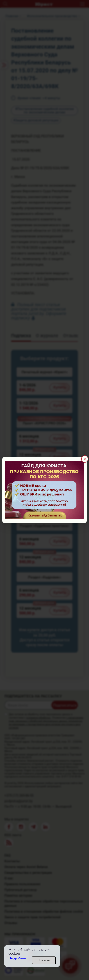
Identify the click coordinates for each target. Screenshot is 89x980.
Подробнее (17, 958)
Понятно (44, 960)
